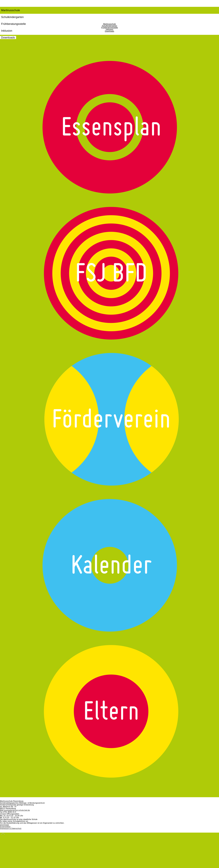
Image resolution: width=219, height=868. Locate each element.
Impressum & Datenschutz (11, 828)
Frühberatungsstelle (109, 28)
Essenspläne (5, 827)
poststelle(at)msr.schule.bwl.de (17, 810)
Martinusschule (11, 10)
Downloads (8, 38)
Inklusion (109, 29)
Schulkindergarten (12, 17)
